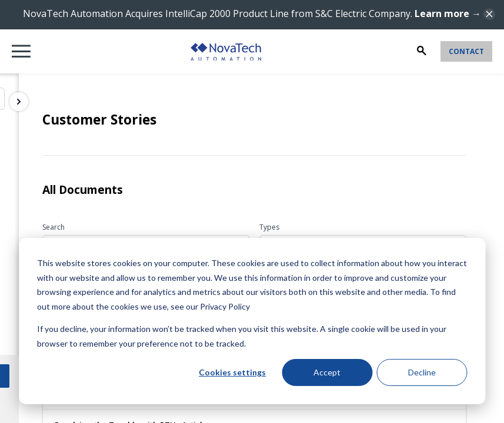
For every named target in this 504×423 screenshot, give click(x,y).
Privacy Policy (225, 306)
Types (269, 227)
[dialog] (252, 321)
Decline (422, 372)
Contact (466, 51)
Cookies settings (232, 372)
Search (54, 227)
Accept (327, 372)
